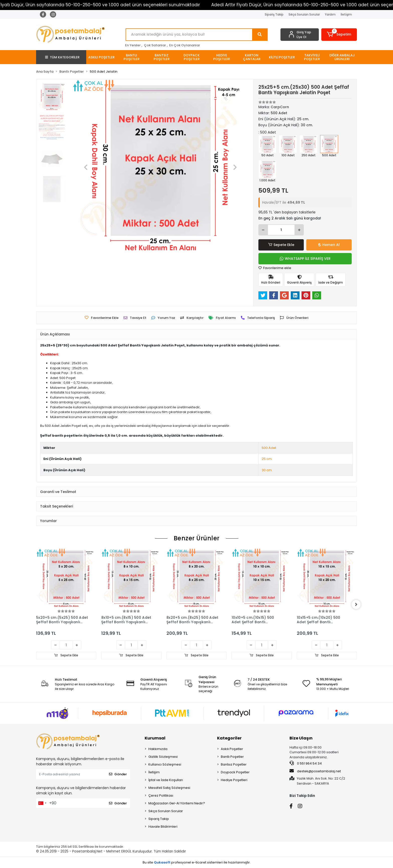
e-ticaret (199, 862)
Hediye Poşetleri (234, 780)
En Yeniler (133, 45)
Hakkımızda (158, 749)
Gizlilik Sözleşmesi (163, 757)
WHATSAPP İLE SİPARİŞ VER (305, 259)
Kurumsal (155, 738)
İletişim (346, 14)
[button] (339, 35)
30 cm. (267, 470)
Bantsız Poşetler (234, 764)
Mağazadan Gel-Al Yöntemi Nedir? (177, 803)
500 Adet (269, 448)
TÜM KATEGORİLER (62, 57)
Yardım (330, 14)
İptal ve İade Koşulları (166, 780)
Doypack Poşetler (235, 772)
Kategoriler (229, 738)
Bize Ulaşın (301, 738)
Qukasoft (162, 862)
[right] (357, 604)
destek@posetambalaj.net (315, 771)
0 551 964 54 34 (306, 764)
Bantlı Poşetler (232, 757)
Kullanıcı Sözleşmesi (165, 764)
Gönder (118, 774)
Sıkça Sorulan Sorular (304, 14)
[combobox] (42, 803)
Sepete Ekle (281, 245)
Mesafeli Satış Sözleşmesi (169, 788)
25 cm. (267, 459)
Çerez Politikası (161, 795)
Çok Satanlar (155, 45)
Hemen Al (329, 245)
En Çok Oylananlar (185, 45)
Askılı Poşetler (232, 749)
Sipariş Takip (274, 14)
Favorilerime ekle (275, 268)
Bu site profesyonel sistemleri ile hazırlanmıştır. (197, 862)
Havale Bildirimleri (163, 827)
